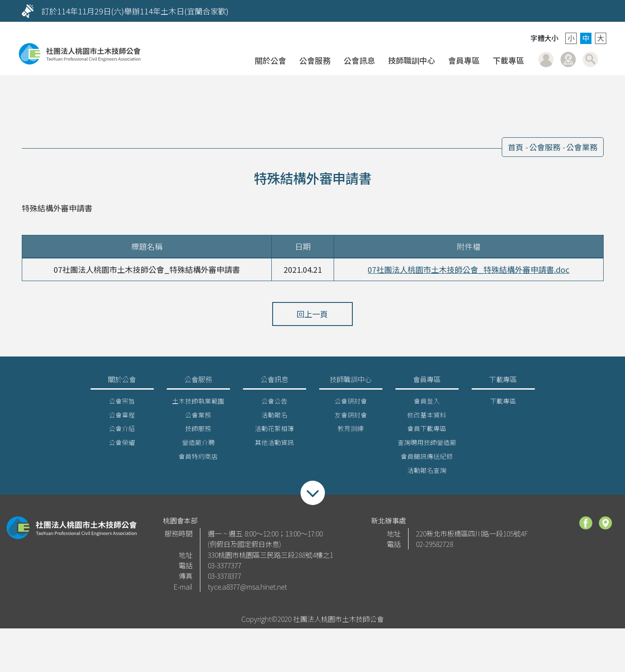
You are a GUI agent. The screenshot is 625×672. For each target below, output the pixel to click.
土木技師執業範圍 (198, 403)
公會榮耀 (122, 445)
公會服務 (315, 60)
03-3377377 (225, 568)
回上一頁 (313, 314)
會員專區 (464, 60)
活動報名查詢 (427, 473)
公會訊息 (359, 60)
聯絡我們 (568, 59)
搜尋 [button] (590, 59)
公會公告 (274, 403)
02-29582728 (434, 546)
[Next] (595, 11)
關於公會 (270, 60)
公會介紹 (122, 431)
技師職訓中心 (412, 60)
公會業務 (582, 147)
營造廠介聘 (198, 445)
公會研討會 (351, 403)
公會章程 (122, 417)
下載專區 (508, 60)
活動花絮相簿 (274, 431)
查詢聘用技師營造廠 (427, 445)
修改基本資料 (427, 417)
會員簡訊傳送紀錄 (427, 459)
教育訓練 (351, 431)
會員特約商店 (198, 459)
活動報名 (274, 417)
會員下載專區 (427, 431)
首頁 (516, 147)
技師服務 (198, 431)
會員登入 (546, 59)
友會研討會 (351, 417)
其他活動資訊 (274, 445)
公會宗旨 (122, 403)
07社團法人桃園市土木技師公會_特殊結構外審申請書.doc (468, 269)
